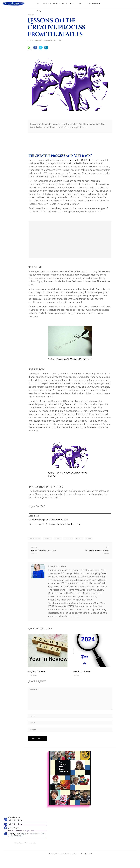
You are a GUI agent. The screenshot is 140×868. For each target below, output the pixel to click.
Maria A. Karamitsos (15, 830)
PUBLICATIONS (54, 3)
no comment (58, 51)
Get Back (58, 549)
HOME (38, 11)
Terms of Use (31, 853)
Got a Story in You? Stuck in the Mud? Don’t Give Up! (55, 534)
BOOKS (44, 3)
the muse (79, 549)
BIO (37, 3)
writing (89, 549)
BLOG (72, 3)
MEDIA (65, 3)
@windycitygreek (14, 838)
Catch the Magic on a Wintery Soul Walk (49, 530)
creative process (34, 549)
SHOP (88, 3)
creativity (47, 549)
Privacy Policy (19, 853)
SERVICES (80, 3)
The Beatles (68, 549)
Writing (31, 15)
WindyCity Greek (14, 827)
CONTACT (96, 3)
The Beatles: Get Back (79, 170)
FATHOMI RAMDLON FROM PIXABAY (74, 369)
